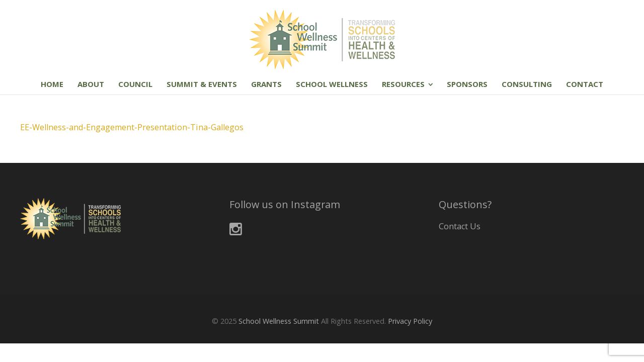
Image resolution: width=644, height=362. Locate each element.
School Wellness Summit (279, 321)
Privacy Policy (410, 321)
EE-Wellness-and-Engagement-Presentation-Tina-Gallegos (132, 127)
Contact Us (460, 226)
